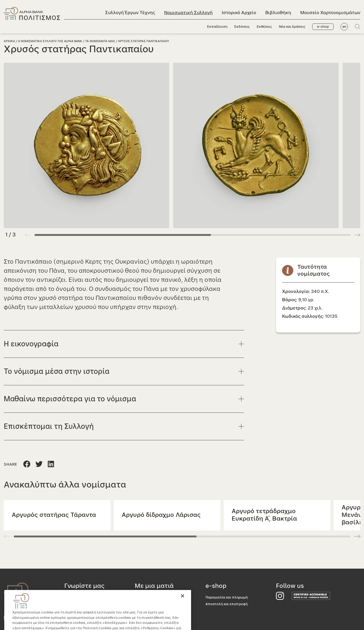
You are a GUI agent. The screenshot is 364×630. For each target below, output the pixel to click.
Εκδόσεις (242, 27)
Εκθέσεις (264, 27)
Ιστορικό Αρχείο (239, 13)
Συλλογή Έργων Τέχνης (130, 13)
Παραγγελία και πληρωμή (227, 598)
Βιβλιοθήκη (278, 13)
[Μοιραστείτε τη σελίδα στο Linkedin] (39, 464)
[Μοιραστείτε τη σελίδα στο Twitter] (51, 464)
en (344, 27)
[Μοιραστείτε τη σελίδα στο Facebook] (27, 464)
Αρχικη (9, 41)
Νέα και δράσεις (292, 27)
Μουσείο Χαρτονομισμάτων (330, 13)
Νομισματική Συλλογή (188, 13)
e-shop (323, 27)
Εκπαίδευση (217, 27)
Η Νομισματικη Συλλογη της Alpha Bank (50, 41)
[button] (357, 235)
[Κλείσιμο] (183, 603)
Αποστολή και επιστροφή (227, 604)
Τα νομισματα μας (100, 41)
